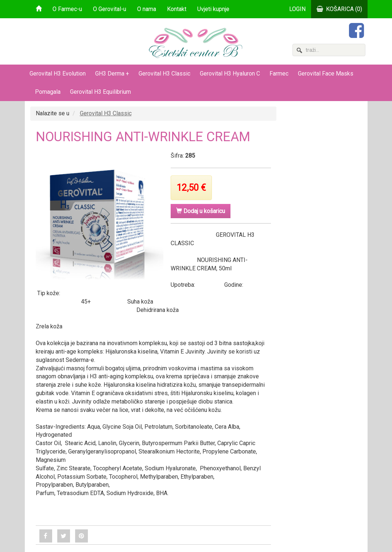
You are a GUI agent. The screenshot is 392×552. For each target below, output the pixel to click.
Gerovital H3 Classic (164, 74)
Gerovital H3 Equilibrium (100, 92)
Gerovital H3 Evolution (58, 74)
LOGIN (297, 9)
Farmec (279, 74)
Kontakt (177, 9)
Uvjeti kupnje (213, 9)
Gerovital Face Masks (326, 74)
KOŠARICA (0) (339, 9)
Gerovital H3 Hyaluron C (230, 74)
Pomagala (48, 92)
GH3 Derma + (112, 74)
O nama (147, 9)
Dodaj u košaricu (201, 211)
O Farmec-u (67, 9)
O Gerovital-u (110, 9)
